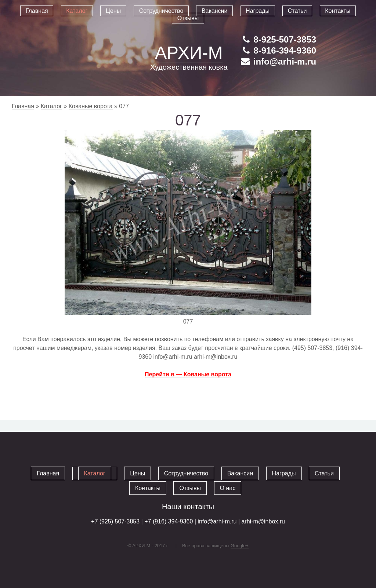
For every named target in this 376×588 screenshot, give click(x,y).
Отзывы (190, 488)
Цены (138, 473)
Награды (284, 473)
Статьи (324, 473)
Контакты (148, 488)
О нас (228, 488)
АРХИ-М (189, 53)
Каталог (51, 106)
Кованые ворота (91, 106)
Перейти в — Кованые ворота (188, 374)
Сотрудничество (186, 473)
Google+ (240, 546)
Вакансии (240, 473)
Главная (23, 106)
